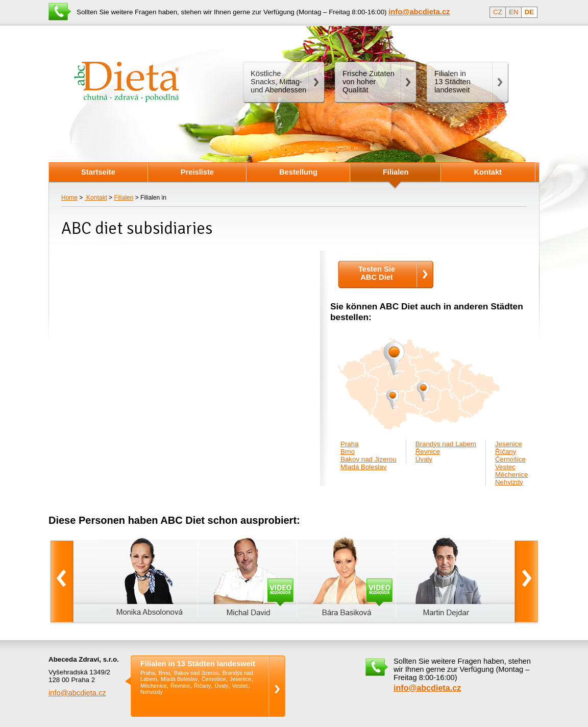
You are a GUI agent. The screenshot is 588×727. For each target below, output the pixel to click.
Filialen (124, 198)
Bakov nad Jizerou (369, 459)
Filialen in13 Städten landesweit (452, 82)
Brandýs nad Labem (446, 444)
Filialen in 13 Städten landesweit (198, 664)
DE (530, 12)
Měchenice (511, 475)
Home (69, 198)
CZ (498, 12)
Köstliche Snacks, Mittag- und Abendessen (278, 82)
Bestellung (298, 172)
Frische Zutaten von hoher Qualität (369, 82)
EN (514, 12)
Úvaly (424, 459)
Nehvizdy (509, 482)
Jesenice (509, 444)
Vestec (505, 467)
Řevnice (428, 452)
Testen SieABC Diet (377, 273)
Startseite (98, 172)
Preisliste (197, 172)
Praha (350, 444)
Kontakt (96, 198)
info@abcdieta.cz (77, 693)
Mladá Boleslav (363, 467)
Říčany (506, 452)
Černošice (510, 459)
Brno (348, 452)
